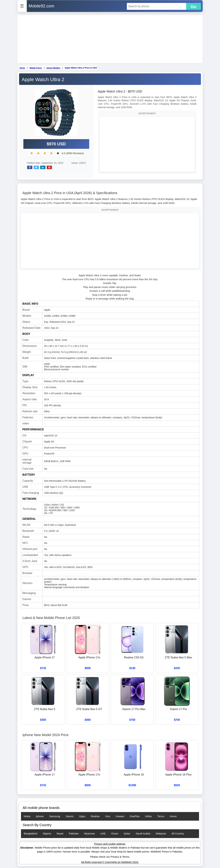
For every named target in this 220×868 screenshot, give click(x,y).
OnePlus (135, 816)
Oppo (82, 816)
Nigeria (47, 833)
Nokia (27, 816)
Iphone (40, 816)
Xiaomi (70, 816)
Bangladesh (31, 833)
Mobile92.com (41, 6)
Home (22, 68)
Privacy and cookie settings (110, 844)
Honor (173, 816)
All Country (178, 833)
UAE (103, 833)
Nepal (60, 833)
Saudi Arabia (143, 833)
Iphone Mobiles (54, 68)
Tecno (161, 816)
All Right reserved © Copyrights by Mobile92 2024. (110, 862)
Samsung (55, 816)
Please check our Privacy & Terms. (110, 857)
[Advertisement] (110, 39)
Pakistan (74, 833)
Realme (95, 816)
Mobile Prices (36, 68)
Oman (115, 833)
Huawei (120, 816)
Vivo (108, 816)
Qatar (127, 833)
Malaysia (161, 833)
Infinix (148, 816)
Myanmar (90, 833)
